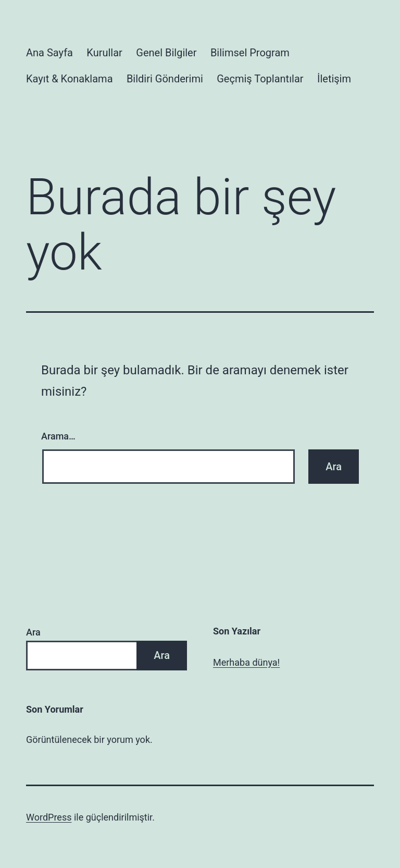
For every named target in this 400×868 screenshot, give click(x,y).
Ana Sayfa (49, 53)
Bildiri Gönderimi (165, 79)
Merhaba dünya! (246, 662)
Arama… (58, 436)
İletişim (334, 79)
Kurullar (104, 53)
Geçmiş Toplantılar (260, 79)
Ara (33, 632)
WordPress (49, 817)
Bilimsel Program (250, 53)
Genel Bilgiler (166, 53)
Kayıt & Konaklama (70, 79)
